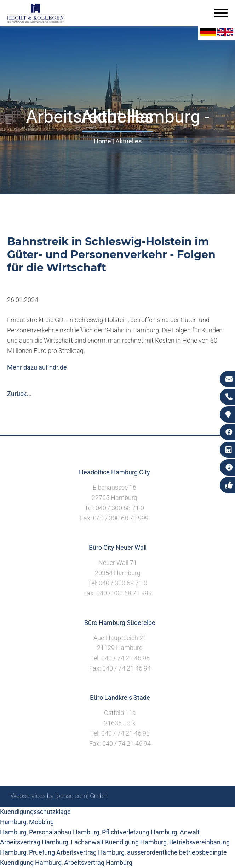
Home (102, 141)
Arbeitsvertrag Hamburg (98, 863)
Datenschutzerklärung (194, 815)
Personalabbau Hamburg (64, 832)
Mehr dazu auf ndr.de (37, 367)
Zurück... (19, 394)
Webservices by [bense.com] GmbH (59, 796)
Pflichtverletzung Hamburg (140, 832)
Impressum (143, 815)
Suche (114, 815)
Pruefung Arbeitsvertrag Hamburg (77, 852)
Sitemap (89, 815)
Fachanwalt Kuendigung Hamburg (119, 842)
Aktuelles (128, 141)
